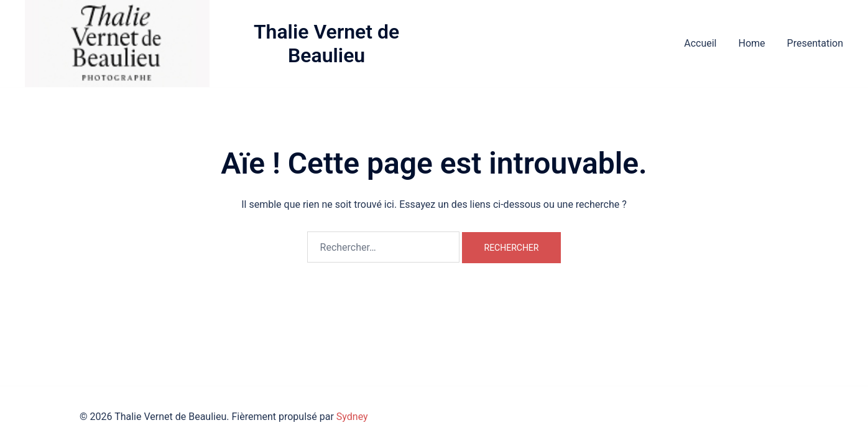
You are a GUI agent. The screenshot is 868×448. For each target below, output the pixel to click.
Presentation (815, 43)
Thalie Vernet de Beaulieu (326, 44)
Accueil (700, 43)
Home (751, 43)
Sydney (352, 417)
